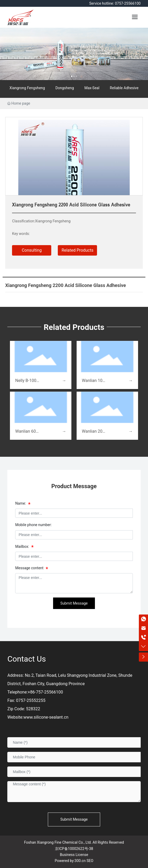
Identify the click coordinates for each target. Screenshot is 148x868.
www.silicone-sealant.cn (46, 717)
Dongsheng (65, 88)
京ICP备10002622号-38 (74, 849)
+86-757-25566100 (45, 692)
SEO (90, 861)
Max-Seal (92, 88)
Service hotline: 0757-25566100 (115, 3)
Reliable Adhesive (124, 88)
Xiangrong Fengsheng (27, 88)
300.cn (80, 861)
